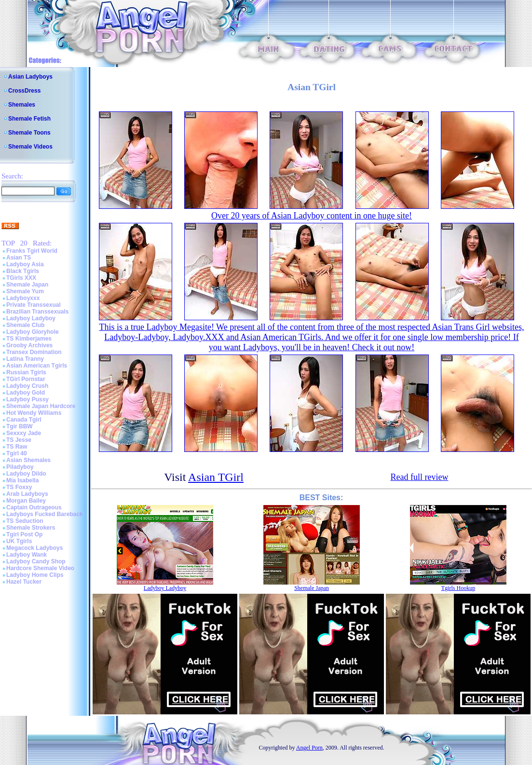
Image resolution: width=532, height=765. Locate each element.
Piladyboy (20, 467)
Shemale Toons (29, 133)
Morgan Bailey (26, 501)
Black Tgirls (23, 271)
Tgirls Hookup (458, 588)
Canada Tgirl (24, 420)
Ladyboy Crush (27, 386)
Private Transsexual (34, 305)
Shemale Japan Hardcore (41, 406)
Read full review (419, 477)
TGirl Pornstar (26, 379)
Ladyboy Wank (27, 555)
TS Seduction (25, 521)
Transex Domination (34, 352)
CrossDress (24, 91)
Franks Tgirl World (32, 251)
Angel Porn (309, 748)
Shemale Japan (27, 285)
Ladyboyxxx (23, 298)
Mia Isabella (22, 480)
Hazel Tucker (24, 582)
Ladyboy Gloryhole (33, 332)
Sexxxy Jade (24, 433)
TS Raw (17, 447)
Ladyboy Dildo (26, 474)
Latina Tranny (25, 359)
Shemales (22, 105)
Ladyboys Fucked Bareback (45, 514)
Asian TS (19, 258)
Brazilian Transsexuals (37, 312)
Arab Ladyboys (27, 494)
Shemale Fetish (29, 119)
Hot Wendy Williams (34, 413)
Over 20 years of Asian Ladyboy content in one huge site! (312, 216)
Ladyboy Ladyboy (31, 318)
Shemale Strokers (31, 528)
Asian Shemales (28, 460)
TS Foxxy (19, 487)
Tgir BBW (20, 426)
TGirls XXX (21, 278)
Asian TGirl (216, 477)
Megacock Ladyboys (34, 548)
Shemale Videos (30, 147)
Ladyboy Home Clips (35, 575)
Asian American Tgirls (37, 366)
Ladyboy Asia (25, 264)
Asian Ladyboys (30, 77)
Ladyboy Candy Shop (36, 561)
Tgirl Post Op (24, 534)
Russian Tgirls (26, 372)
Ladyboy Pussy (27, 399)
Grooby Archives (29, 345)
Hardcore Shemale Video (40, 568)
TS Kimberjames (29, 339)
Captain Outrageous (34, 507)
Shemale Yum (25, 291)
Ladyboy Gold (26, 393)
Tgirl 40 (17, 453)
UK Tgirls (19, 541)
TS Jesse (19, 440)
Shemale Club (25, 325)
